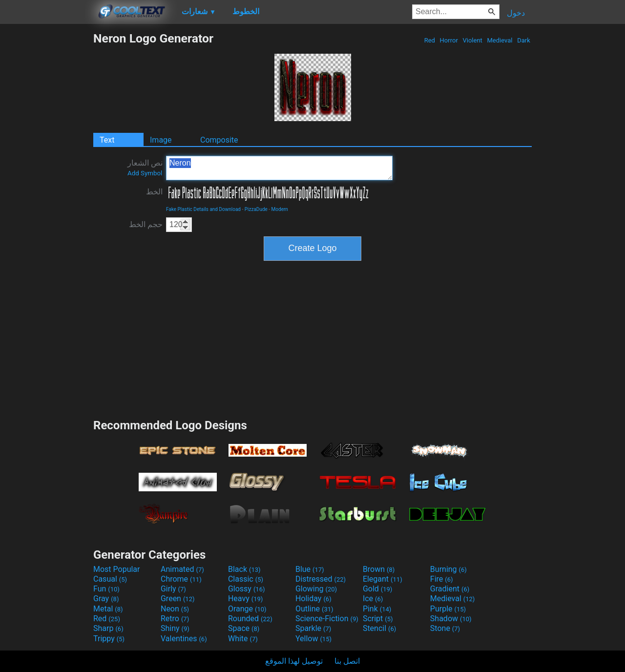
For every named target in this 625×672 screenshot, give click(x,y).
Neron (279, 168)
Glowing (316, 589)
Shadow (451, 619)
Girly (173, 589)
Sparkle (313, 628)
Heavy (245, 598)
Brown (379, 569)
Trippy (109, 639)
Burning (448, 569)
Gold (378, 589)
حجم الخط (146, 224)
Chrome (181, 579)
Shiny (175, 628)
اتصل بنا (347, 661)
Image (161, 140)
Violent (472, 40)
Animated (182, 569)
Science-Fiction (327, 619)
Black (244, 569)
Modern (280, 209)
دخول (516, 13)
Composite (219, 140)
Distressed (321, 579)
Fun (106, 589)
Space (244, 628)
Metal (108, 609)
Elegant (383, 579)
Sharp (108, 628)
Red (429, 40)
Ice (373, 598)
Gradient (450, 589)
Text (107, 140)
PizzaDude (256, 209)
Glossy (247, 589)
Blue (310, 569)
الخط (154, 192)
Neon (175, 609)
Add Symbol (145, 173)
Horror (449, 40)
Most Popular (117, 569)
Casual (110, 579)
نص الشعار (145, 168)
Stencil (379, 628)
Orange (247, 609)
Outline (314, 609)
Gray (106, 598)
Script (378, 619)
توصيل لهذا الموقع (294, 661)
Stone (445, 628)
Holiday (313, 598)
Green (178, 598)
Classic (246, 579)
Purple (448, 609)
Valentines (184, 639)
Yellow (313, 639)
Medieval (500, 40)
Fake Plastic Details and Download (203, 209)
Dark (524, 40)
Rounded (250, 619)
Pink (377, 609)
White (243, 639)
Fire (442, 579)
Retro (175, 619)
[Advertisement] (46, 178)
